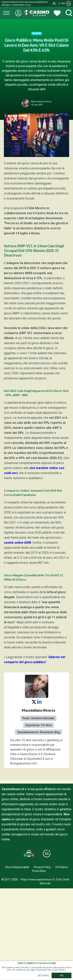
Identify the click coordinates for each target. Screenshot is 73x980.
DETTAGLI (44, 975)
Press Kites (39, 871)
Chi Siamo (62, 867)
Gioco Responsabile (17, 867)
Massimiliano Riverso (39, 710)
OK (62, 975)
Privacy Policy (42, 867)
